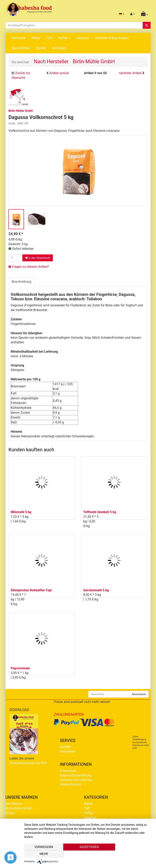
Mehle (36, 38)
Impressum (68, 771)
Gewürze (83, 38)
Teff (49, 38)
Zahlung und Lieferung (76, 780)
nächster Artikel (131, 73)
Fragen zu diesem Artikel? (29, 267)
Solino (10, 813)
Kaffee (64, 38)
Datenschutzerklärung (76, 775)
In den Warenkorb (38, 258)
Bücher (41, 48)
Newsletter (68, 751)
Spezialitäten (21, 48)
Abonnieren (139, 694)
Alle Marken (14, 804)
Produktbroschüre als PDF (28, 763)
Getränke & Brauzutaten (112, 38)
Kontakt (65, 747)
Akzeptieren (88, 854)
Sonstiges (60, 48)
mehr (133, 854)
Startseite (19, 38)
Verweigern (43, 854)
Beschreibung (21, 282)
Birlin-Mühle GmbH (19, 808)
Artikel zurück (59, 73)
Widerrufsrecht (70, 784)
